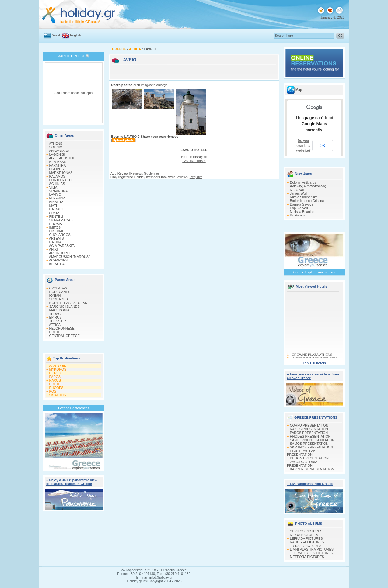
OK (323, 146)
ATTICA (55, 325)
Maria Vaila (298, 190)
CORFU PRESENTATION (309, 425)
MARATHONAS (61, 173)
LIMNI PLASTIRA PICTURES (312, 549)
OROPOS (57, 169)
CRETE (55, 332)
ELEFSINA (57, 198)
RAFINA (55, 242)
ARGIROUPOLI (61, 253)
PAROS (55, 377)
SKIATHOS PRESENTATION (312, 447)
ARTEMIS (56, 238)
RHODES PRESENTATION (310, 436)
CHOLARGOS (60, 235)
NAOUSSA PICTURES (307, 542)
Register (196, 177)
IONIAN (55, 296)
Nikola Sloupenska (304, 197)
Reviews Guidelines (145, 173)
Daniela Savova (302, 204)
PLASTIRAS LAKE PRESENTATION (302, 453)
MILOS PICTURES (304, 535)
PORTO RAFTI (61, 180)
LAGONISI (57, 154)
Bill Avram (297, 215)
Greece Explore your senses (315, 272)
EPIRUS (56, 317)
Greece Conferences (74, 408)
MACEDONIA (59, 310)
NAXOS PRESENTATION (309, 429)
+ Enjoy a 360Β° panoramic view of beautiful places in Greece (72, 482)
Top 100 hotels (314, 363)
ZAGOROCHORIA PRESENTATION (302, 464)
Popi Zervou (299, 208)
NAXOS (55, 380)
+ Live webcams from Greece (310, 484)
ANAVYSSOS (59, 151)
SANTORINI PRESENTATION (312, 440)
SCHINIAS (57, 184)
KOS (53, 391)
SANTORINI (58, 366)
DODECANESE (61, 292)
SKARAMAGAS (61, 220)
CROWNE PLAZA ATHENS (312, 356)
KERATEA (57, 264)
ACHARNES (58, 260)
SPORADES (59, 299)
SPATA (54, 213)
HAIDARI (56, 209)
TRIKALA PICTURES (306, 546)
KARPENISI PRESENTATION (312, 469)
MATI (53, 206)
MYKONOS (58, 369)
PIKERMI (56, 231)
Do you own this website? (303, 146)
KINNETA (56, 202)
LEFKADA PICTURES (306, 538)
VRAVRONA (59, 191)
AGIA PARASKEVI (63, 246)
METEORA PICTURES (307, 557)
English (75, 35)
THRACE (56, 314)
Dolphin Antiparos (303, 182)
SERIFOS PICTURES (306, 531)
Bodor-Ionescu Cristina (307, 201)
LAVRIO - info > (194, 159)
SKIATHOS (58, 395)
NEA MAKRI (58, 162)
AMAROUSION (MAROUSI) (70, 257)
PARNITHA (58, 165)
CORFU (55, 373)
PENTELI (56, 216)
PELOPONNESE (62, 328)
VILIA (53, 187)
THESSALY (58, 321)
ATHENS (56, 144)
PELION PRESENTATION (309, 458)
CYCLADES (58, 288)
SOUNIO (56, 147)
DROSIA (56, 224)
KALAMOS (57, 176)
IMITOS (55, 227)
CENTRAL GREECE (65, 336)
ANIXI (53, 249)
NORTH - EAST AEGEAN (68, 303)
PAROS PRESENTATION (309, 433)
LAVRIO (55, 195)
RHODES (56, 388)
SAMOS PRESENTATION (309, 444)
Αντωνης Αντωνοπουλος (308, 186)
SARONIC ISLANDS (65, 306)
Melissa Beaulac (302, 212)
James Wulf (299, 193)
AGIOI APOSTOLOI (64, 158)
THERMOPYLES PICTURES (311, 553)
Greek (56, 35)
